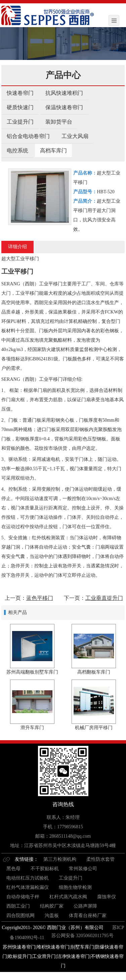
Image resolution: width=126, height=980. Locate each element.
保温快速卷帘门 (64, 107)
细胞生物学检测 (75, 887)
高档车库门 (53, 151)
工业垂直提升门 (104, 598)
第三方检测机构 (60, 859)
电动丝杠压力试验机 (28, 878)
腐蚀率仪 (107, 897)
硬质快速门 (20, 107)
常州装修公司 (83, 869)
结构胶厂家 (52, 906)
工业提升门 (20, 122)
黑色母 (13, 869)
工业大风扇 (75, 136)
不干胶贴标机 (45, 869)
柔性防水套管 (100, 859)
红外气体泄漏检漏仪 (28, 887)
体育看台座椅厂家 (88, 916)
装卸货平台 (59, 122)
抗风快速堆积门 (64, 93)
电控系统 (17, 151)
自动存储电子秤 (23, 897)
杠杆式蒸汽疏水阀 (68, 897)
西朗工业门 (18, 906)
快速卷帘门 (20, 93)
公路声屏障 (85, 906)
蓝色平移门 (40, 598)
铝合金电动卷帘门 (28, 136)
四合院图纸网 (20, 916)
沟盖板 (52, 916)
